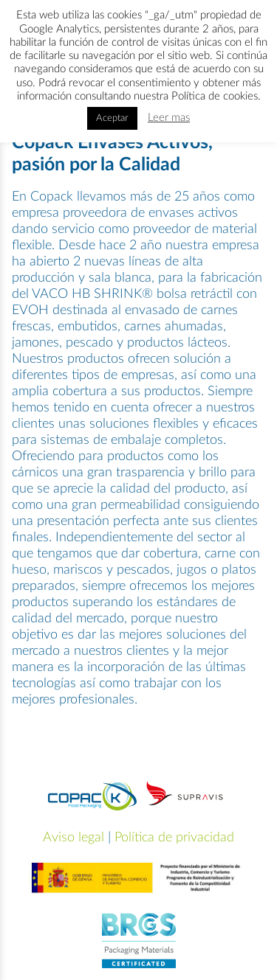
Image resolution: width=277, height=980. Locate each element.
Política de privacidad (174, 838)
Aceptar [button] (112, 118)
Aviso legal (73, 838)
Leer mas (169, 118)
